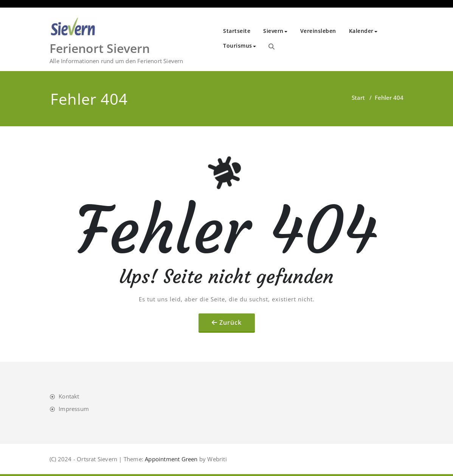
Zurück (230, 323)
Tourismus (240, 46)
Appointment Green (171, 459)
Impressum (74, 409)
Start (358, 98)
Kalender (363, 31)
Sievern (275, 31)
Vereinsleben (318, 31)
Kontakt (69, 396)
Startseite (237, 31)
